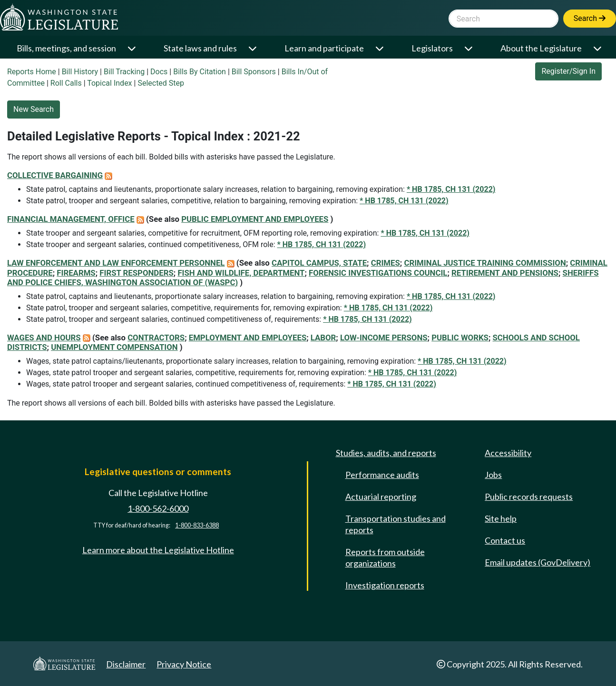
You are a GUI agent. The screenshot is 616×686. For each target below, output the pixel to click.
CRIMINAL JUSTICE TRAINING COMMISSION (485, 263)
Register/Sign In (568, 71)
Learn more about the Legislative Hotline (158, 550)
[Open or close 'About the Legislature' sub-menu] (598, 48)
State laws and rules (200, 48)
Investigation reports (385, 585)
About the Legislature (541, 48)
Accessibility (508, 453)
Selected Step (161, 83)
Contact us (505, 540)
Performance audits (382, 475)
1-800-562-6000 (158, 508)
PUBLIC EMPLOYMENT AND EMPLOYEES (255, 219)
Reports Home (32, 72)
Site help (501, 518)
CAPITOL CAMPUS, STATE (319, 263)
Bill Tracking (124, 72)
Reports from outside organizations (385, 557)
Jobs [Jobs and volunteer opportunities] (493, 475)
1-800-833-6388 (197, 525)
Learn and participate (324, 48)
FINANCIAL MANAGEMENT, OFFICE (71, 219)
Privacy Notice (184, 664)
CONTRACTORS (156, 338)
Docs (159, 72)
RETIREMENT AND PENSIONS (505, 273)
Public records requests (529, 497)
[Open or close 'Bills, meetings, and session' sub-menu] (132, 48)
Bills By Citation (200, 72)
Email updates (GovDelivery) (538, 562)
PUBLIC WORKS (460, 338)
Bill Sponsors (254, 72)
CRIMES (386, 263)
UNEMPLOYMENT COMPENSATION (114, 347)
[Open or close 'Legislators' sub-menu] (469, 48)
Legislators (432, 48)
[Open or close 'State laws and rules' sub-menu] (253, 48)
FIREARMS (76, 273)
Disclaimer (126, 664)
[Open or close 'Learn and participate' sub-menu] (380, 48)
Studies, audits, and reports (386, 453)
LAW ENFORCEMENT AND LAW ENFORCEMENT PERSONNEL (116, 263)
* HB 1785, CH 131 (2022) (451, 189)
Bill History (80, 72)
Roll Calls (66, 83)
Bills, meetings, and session (66, 48)
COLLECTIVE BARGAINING (55, 175)
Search (590, 18)
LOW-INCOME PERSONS (384, 338)
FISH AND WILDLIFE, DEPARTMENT (241, 273)
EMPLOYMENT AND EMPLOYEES (248, 338)
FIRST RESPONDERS (137, 273)
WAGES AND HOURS (44, 338)
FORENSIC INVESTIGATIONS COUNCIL (378, 273)
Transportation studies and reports (396, 524)
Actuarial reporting (381, 497)
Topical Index (109, 83)
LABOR (323, 338)
